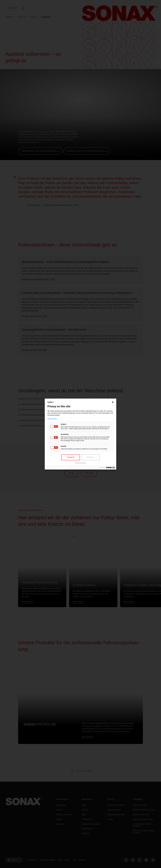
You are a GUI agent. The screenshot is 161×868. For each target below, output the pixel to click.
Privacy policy (52, 419)
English (51, 402)
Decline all (90, 457)
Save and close (80, 463)
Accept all (71, 457)
